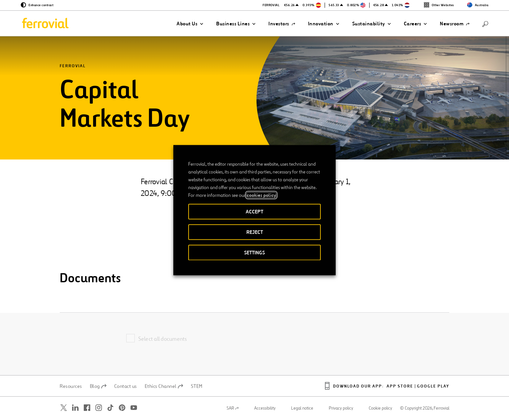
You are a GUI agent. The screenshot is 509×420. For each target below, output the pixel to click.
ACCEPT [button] (255, 211)
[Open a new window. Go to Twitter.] (64, 408)
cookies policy (261, 195)
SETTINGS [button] (255, 252)
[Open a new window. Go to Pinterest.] (122, 408)
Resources (71, 386)
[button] (190, 24)
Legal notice (302, 408)
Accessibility (265, 408)
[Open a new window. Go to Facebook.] (87, 408)
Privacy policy (341, 408)
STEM (197, 386)
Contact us (126, 386)
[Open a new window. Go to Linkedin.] (75, 408)
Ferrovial (73, 66)
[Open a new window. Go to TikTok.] (110, 408)
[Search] (485, 24)
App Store (400, 386)
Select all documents (163, 339)
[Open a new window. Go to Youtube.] (134, 408)
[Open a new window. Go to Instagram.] (99, 408)
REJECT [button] (255, 232)
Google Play (433, 386)
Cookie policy (380, 408)
